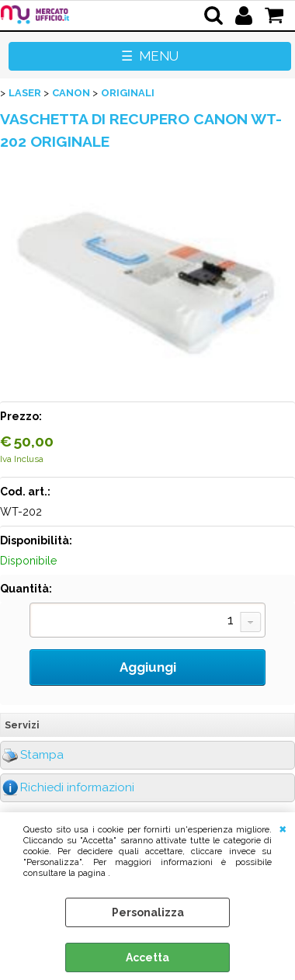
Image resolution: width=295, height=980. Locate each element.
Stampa (42, 755)
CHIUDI (283, 828)
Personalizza (148, 912)
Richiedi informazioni (77, 787)
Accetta (147, 957)
